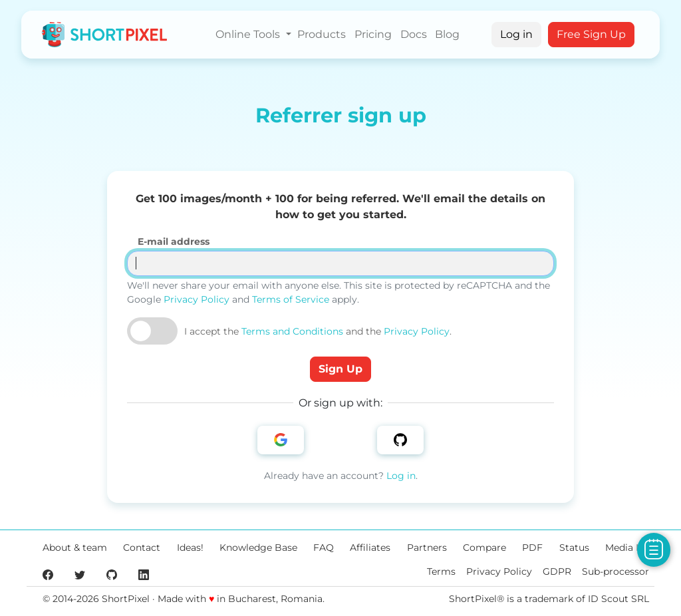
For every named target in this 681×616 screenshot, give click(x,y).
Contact (142, 547)
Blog (447, 34)
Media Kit (627, 547)
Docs (414, 34)
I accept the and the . (318, 331)
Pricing (373, 34)
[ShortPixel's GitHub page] (112, 574)
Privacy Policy (197, 299)
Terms (441, 571)
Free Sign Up (591, 34)
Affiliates (370, 547)
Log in (516, 34)
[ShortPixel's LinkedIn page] (144, 574)
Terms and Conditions (292, 331)
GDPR (557, 571)
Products (322, 34)
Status (574, 547)
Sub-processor (615, 571)
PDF (532, 547)
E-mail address (174, 241)
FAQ (324, 547)
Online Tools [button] (249, 34)
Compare (484, 547)
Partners (427, 547)
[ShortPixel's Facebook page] (48, 574)
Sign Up (340, 369)
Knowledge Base (258, 547)
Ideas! (190, 547)
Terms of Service (291, 299)
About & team (75, 547)
